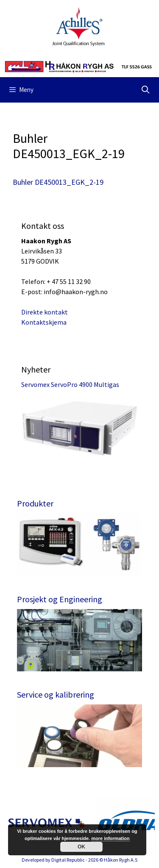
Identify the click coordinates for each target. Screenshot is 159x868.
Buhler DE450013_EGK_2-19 (58, 182)
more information (110, 838)
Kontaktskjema (44, 322)
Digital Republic (68, 860)
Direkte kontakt (45, 312)
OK (81, 847)
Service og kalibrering (56, 694)
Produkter (35, 503)
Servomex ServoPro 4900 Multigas (70, 384)
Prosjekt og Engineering (60, 599)
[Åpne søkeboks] (146, 90)
